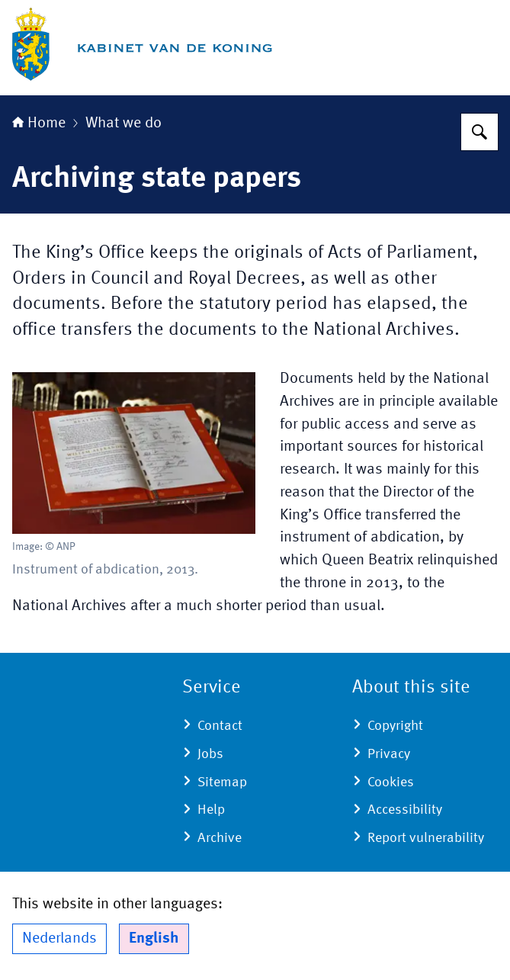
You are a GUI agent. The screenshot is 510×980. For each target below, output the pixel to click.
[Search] (480, 132)
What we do (123, 124)
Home (39, 124)
